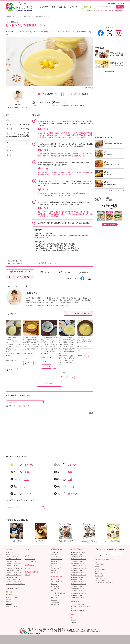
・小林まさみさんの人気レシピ (14, 579)
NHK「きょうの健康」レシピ (79, 611)
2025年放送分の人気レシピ (79, 598)
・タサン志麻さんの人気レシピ (14, 568)
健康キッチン (88, 7)
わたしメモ (47, 272)
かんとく (9, 365)
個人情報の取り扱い (100, 569)
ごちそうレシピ (55, 589)
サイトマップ (98, 574)
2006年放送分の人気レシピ (79, 554)
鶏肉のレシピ (55, 570)
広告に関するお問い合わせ (102, 580)
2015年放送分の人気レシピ (79, 575)
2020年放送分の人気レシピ (79, 586)
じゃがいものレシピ (56, 559)
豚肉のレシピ (55, 573)
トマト (71, 487)
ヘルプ (97, 562)
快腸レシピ (9, 604)
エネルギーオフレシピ (11, 597)
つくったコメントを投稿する (20, 277)
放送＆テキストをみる (110, 224)
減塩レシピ (9, 595)
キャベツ (29, 465)
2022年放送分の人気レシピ (79, 591)
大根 (70, 479)
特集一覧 (27, 575)
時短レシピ (54, 591)
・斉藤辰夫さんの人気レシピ (13, 564)
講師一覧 (8, 554)
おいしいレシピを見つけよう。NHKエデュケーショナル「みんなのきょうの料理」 (19, 7)
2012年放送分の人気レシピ (79, 568)
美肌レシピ (9, 599)
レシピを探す (43, 7)
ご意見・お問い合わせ (101, 578)
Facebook (74, 620)
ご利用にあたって (99, 565)
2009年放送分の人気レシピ (79, 561)
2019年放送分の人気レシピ (79, 584)
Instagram (74, 622)
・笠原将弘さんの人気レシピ (13, 566)
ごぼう (102, 10)
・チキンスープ (10, 133)
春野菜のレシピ (55, 579)
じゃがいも (74, 494)
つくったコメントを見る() (78, 94)
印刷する (85, 272)
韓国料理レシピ (55, 604)
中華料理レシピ (55, 602)
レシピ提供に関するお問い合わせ (104, 583)
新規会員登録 (112, 3)
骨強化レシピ (9, 602)
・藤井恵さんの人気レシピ (13, 577)
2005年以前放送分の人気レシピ (80, 552)
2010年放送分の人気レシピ (79, 564)
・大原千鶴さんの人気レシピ (13, 561)
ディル (26, 358)
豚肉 (27, 472)
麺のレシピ (54, 584)
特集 (54, 7)
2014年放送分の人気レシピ (79, 573)
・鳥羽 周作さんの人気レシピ (13, 570)
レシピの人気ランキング (12, 588)
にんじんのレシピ (56, 557)
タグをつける (66, 272)
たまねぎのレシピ (56, 552)
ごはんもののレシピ (56, 582)
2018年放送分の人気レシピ (79, 582)
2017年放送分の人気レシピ (79, 579)
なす (27, 479)
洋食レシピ (54, 600)
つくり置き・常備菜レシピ (58, 593)
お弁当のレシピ (55, 586)
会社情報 (97, 571)
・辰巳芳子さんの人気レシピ (13, 573)
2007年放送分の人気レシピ (79, 557)
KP (79, 351)
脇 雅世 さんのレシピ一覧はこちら (19, 107)
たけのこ (73, 465)
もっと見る (49, 384)
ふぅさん (63, 372)
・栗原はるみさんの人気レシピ (14, 557)
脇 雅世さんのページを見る (36, 306)
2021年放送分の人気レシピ (79, 589)
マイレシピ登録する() (47, 94)
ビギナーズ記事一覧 (30, 561)
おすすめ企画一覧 (110, 71)
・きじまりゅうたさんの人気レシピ (15, 582)
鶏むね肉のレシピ (56, 568)
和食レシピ (54, 598)
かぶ (20, 406)
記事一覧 (62, 7)
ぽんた (44, 362)
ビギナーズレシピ (30, 559)
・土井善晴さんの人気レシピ (13, 559)
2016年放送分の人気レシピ (79, 577)
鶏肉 (70, 472)
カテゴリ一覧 (9, 552)
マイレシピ (121, 3)
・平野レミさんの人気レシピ (13, 575)
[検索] (109, 555)
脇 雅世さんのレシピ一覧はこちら (59, 306)
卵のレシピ (54, 564)
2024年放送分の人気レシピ (79, 595)
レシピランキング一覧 (118, 190)
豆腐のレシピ (55, 561)
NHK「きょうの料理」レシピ (79, 604)
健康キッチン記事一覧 (11, 606)
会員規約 (97, 567)
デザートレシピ (55, 595)
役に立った (11, 370)
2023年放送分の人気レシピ (79, 593)
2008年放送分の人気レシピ (79, 559)
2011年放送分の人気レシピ (79, 566)
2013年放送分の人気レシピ (79, 570)
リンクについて (99, 576)
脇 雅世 (18, 104)
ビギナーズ (74, 7)
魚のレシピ (54, 566)
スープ (28, 494)
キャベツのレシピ (56, 554)
